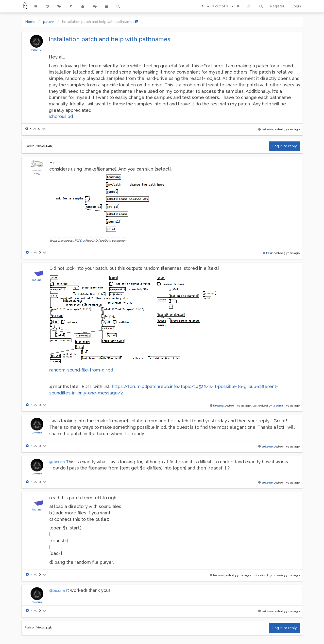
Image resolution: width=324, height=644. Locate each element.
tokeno (36, 50)
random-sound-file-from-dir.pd (81, 370)
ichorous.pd (61, 116)
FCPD (78, 241)
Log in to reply (285, 146)
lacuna (37, 280)
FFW (37, 174)
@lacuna (57, 462)
